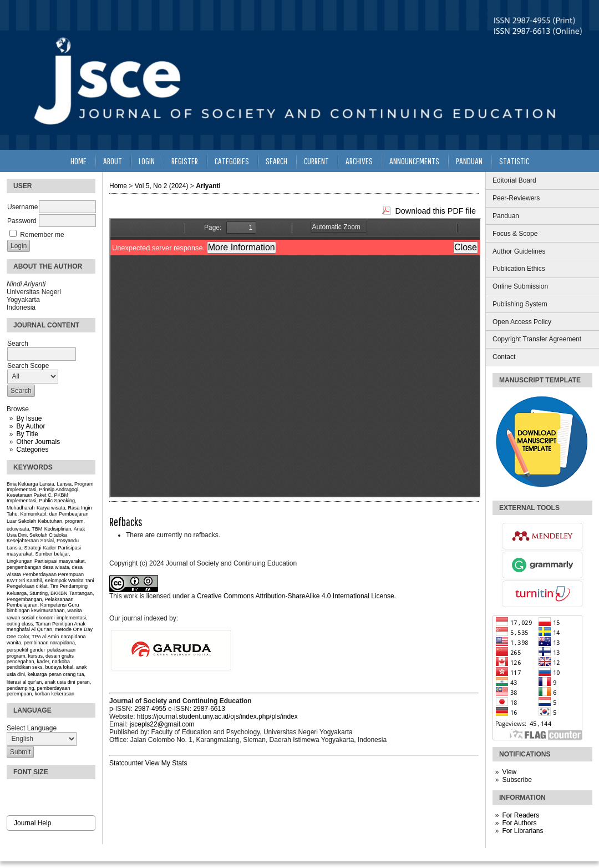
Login (147, 161)
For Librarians (522, 831)
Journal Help (32, 823)
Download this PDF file (435, 211)
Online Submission (520, 286)
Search (276, 161)
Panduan (506, 216)
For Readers (521, 815)
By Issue (29, 418)
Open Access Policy (522, 322)
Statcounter (126, 763)
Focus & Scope (515, 234)
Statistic (514, 161)
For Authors (519, 823)
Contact (504, 357)
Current (316, 161)
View (509, 772)
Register (185, 161)
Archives (359, 161)
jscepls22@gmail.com (162, 724)
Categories (32, 450)
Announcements (414, 161)
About (113, 161)
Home (78, 161)
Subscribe (517, 780)
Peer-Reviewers (516, 198)
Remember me (42, 235)
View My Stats (166, 763)
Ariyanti (208, 186)
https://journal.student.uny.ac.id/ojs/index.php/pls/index (217, 716)
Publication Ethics (519, 269)
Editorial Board (514, 180)
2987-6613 (209, 709)
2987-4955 (150, 709)
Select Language (32, 728)
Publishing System (520, 304)
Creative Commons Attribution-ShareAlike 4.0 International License (296, 596)
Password (22, 221)
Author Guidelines (519, 251)
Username (22, 207)
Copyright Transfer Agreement (537, 339)
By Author (31, 426)
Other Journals (38, 442)
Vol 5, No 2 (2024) (162, 186)
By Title (27, 434)
